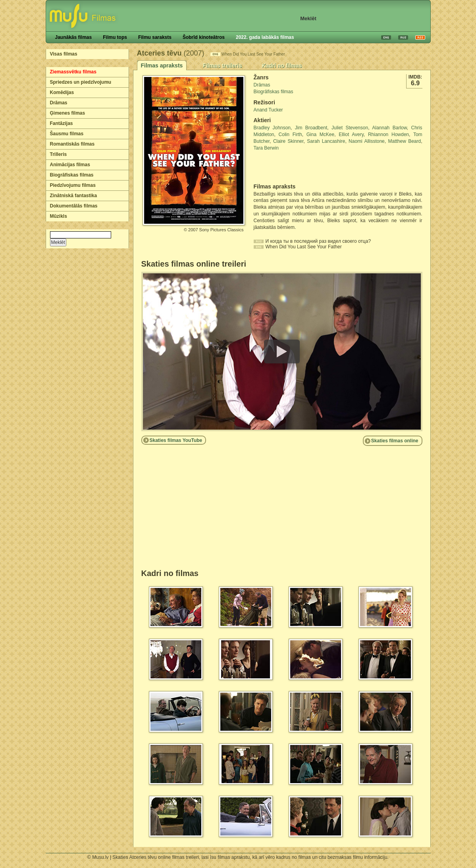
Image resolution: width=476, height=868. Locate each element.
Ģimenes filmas (68, 113)
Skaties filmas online (395, 441)
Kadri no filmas (282, 65)
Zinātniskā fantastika (74, 196)
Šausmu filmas (67, 134)
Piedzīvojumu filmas (73, 185)
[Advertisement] (300, 167)
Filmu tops (115, 37)
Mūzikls (59, 216)
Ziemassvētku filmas (73, 72)
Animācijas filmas (70, 165)
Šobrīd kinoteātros (204, 37)
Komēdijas (62, 92)
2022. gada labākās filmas (265, 37)
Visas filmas (64, 54)
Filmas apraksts (162, 65)
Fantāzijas (62, 123)
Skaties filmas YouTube (176, 440)
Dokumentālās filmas (74, 206)
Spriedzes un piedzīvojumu (81, 82)
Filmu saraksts (155, 37)
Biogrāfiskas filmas (72, 175)
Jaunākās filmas (74, 37)
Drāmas (59, 103)
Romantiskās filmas (72, 144)
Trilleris (59, 154)
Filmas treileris (222, 65)
